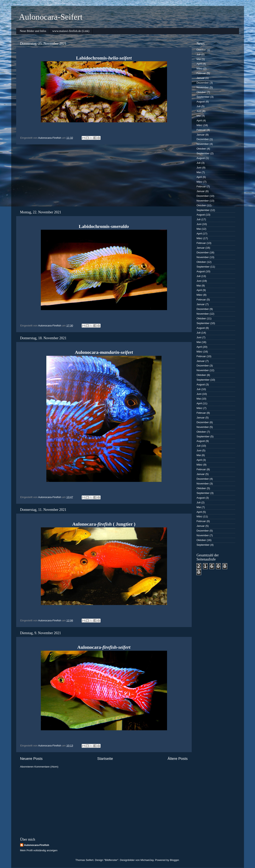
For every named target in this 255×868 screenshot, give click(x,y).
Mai (199, 59)
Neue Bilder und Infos (33, 31)
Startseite (105, 759)
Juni (199, 111)
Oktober (201, 50)
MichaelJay (147, 860)
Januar (201, 78)
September (203, 97)
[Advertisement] (104, 177)
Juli (199, 54)
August (201, 102)
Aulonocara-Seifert (51, 17)
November (203, 87)
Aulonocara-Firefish (37, 845)
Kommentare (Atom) (46, 767)
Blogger (174, 860)
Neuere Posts (31, 759)
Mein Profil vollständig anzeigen (39, 850)
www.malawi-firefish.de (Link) (71, 31)
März (200, 68)
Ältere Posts (178, 759)
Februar (201, 73)
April (199, 64)
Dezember (203, 83)
